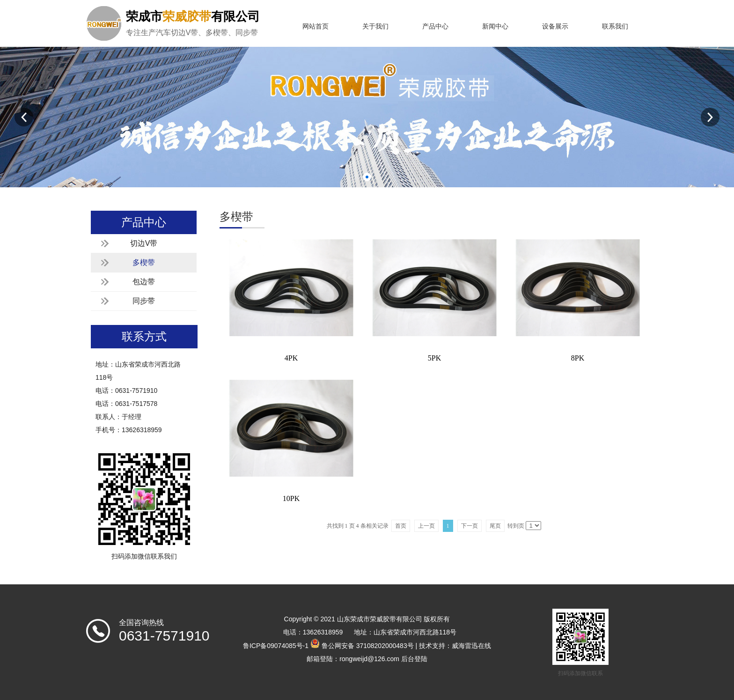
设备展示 (555, 26)
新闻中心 (495, 26)
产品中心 (435, 26)
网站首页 (316, 26)
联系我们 (615, 26)
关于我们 (375, 26)
